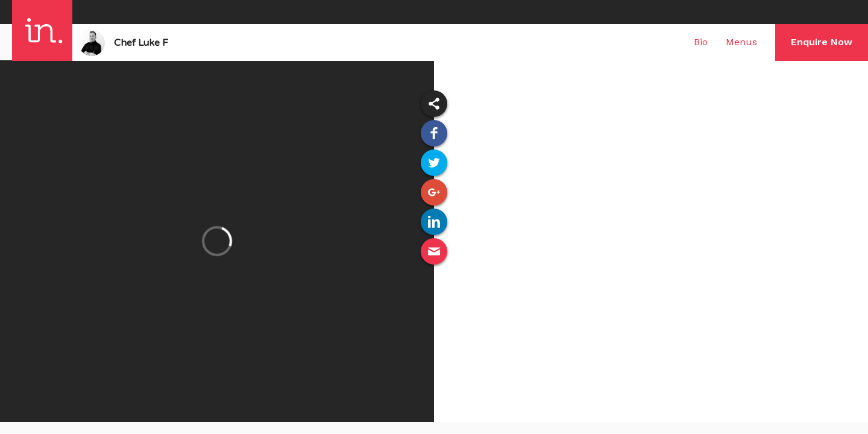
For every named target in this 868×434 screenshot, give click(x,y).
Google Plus (434, 192)
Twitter (434, 163)
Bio (701, 42)
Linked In (434, 222)
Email (434, 251)
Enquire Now (822, 42)
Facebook (434, 133)
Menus (741, 42)
